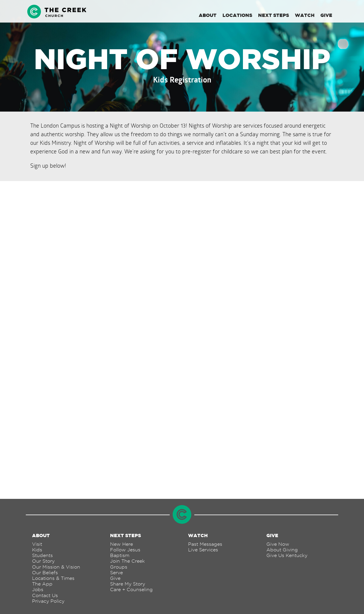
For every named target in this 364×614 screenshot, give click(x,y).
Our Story (43, 561)
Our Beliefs (45, 573)
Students (42, 555)
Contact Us (45, 595)
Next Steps (274, 15)
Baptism (120, 555)
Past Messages (205, 544)
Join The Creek (127, 561)
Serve (116, 573)
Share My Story (128, 584)
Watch (305, 15)
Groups (119, 567)
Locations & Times (53, 578)
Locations (237, 15)
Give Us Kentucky (287, 555)
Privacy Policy (48, 601)
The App (42, 584)
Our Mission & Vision (56, 567)
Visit (37, 544)
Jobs (38, 590)
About (208, 15)
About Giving (282, 550)
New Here (121, 544)
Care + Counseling (131, 590)
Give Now (278, 544)
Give (326, 15)
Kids (37, 550)
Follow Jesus (125, 550)
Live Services (203, 550)
